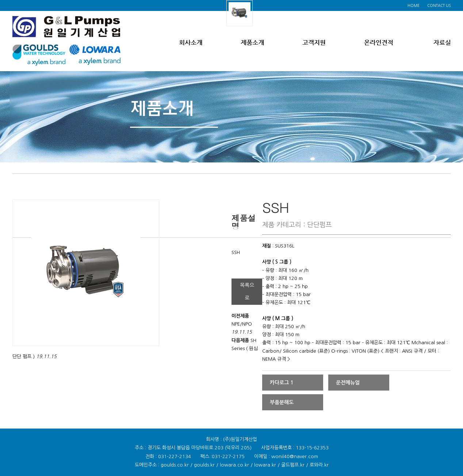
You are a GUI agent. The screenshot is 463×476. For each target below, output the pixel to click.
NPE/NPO (242, 324)
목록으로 (247, 291)
